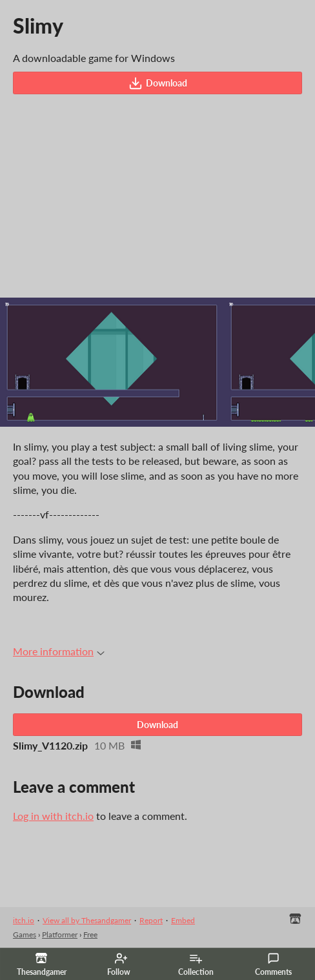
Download (158, 83)
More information (59, 651)
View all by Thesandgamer (87, 920)
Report (151, 920)
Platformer (60, 934)
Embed (183, 920)
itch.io (24, 920)
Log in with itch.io (53, 816)
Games (25, 934)
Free (90, 934)
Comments (273, 965)
